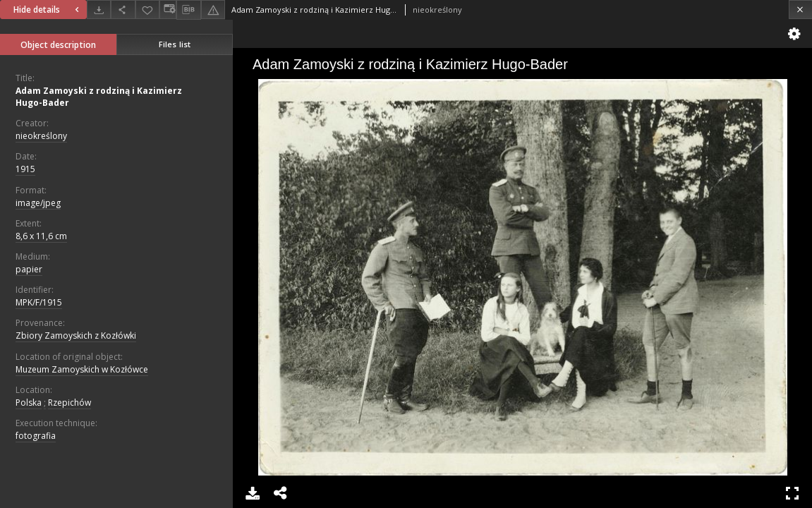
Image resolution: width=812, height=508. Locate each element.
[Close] (800, 10)
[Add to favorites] (147, 10)
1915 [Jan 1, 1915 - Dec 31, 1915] (25, 169)
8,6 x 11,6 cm (41, 236)
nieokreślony (41, 136)
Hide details (48, 10)
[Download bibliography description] (188, 10)
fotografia (36, 436)
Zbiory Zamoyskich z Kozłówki (76, 335)
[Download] (99, 10)
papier (29, 269)
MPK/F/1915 (39, 302)
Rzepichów (69, 403)
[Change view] (168, 10)
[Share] (123, 10)
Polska (29, 403)
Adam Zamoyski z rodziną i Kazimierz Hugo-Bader (99, 97)
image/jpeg (38, 203)
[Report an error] (213, 10)
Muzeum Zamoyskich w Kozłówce (82, 369)
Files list (175, 44)
